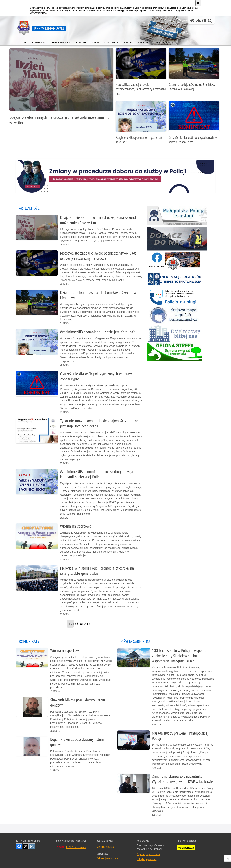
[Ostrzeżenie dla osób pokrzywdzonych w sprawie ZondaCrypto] (194, 124)
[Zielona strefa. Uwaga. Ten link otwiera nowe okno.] (174, 351)
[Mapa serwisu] (198, 21)
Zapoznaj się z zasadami (148, 854)
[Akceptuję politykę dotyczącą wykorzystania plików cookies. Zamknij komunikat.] (198, 3)
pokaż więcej (80, 625)
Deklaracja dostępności (108, 858)
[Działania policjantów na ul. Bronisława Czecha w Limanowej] (194, 71)
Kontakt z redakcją (105, 846)
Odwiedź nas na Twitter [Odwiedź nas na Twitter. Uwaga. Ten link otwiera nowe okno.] (26, 846)
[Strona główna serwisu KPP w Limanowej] (192, 21)
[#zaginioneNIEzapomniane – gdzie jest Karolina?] (141, 124)
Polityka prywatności (147, 859)
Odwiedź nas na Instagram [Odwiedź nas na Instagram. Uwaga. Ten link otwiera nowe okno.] (32, 846)
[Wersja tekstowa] (204, 21)
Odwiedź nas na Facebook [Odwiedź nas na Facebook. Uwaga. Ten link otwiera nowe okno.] (19, 846)
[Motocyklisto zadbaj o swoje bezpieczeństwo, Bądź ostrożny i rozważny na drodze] (141, 74)
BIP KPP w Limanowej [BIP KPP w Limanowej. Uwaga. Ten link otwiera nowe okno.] (77, 847)
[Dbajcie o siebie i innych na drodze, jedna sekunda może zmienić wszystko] (61, 89)
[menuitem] (24, 42)
